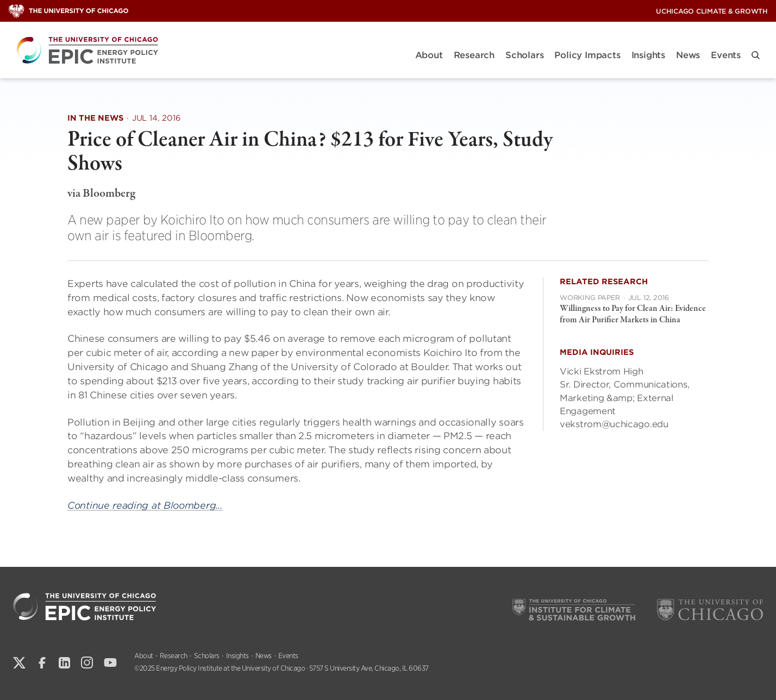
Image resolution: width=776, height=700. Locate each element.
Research (474, 55)
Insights (648, 55)
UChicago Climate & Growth (712, 11)
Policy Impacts (587, 55)
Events (726, 55)
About (429, 55)
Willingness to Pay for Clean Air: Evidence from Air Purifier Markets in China (633, 314)
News (688, 55)
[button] (756, 55)
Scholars (524, 55)
